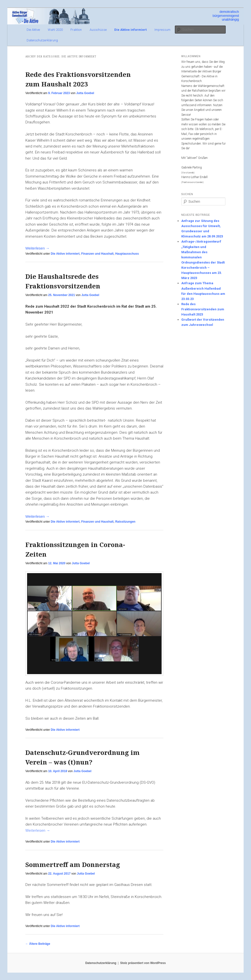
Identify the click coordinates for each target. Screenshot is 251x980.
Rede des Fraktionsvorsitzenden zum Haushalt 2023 (203, 309)
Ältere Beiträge (38, 944)
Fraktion (76, 30)
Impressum (162, 30)
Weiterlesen (37, 248)
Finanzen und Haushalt (97, 254)
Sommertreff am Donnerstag (73, 864)
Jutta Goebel (85, 93)
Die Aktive (33, 30)
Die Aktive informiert (130, 30)
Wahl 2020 (55, 30)
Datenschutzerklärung (42, 40)
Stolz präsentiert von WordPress (143, 963)
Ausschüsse (98, 30)
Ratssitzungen (125, 522)
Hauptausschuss (127, 254)
